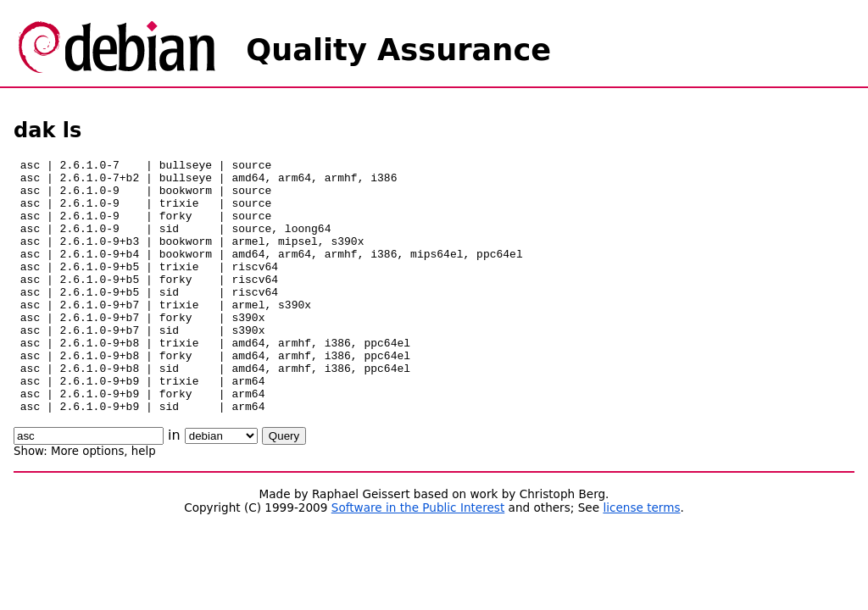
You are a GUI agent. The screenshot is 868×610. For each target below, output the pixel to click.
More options (87, 502)
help (144, 502)
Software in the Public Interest (418, 558)
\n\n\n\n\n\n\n (221, 487)
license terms (641, 558)
